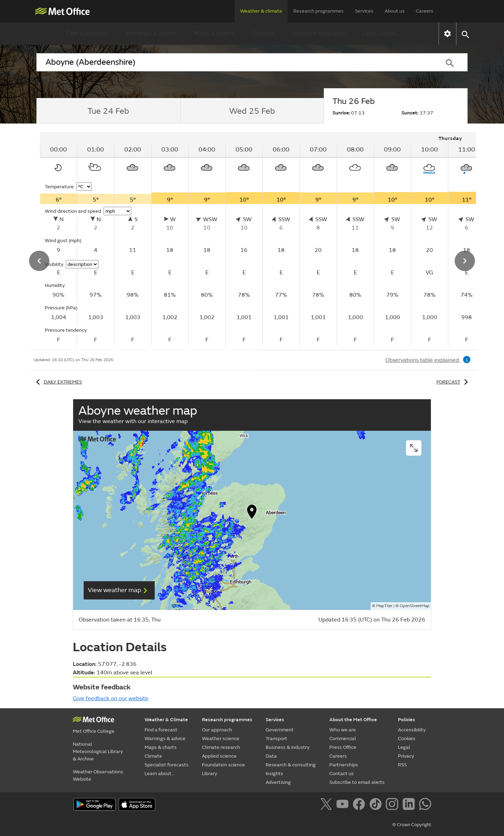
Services (364, 11)
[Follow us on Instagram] (393, 805)
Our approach (217, 730)
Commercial (343, 739)
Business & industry (288, 747)
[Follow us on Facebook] (360, 805)
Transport (276, 739)
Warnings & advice (151, 33)
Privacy (406, 756)
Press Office (343, 747)
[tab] (108, 111)
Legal (404, 747)
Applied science (219, 756)
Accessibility (412, 730)
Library (209, 774)
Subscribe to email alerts (357, 782)
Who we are (343, 730)
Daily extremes (58, 382)
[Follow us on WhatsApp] (425, 805)
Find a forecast (87, 33)
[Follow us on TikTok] (377, 805)
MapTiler (384, 606)
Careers (425, 11)
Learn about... (381, 33)
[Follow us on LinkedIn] (410, 805)
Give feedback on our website (111, 698)
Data (271, 756)
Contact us (342, 774)
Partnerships (344, 765)
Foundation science (223, 765)
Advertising (278, 782)
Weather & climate (261, 11)
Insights (274, 774)
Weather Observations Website (98, 775)
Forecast (453, 382)
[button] (465, 34)
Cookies (407, 739)
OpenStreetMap (415, 606)
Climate (262, 33)
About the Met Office (353, 720)
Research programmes (318, 11)
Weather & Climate (166, 720)
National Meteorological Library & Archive (98, 751)
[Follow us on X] (327, 805)
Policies (407, 720)
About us (395, 11)
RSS (402, 765)
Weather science (221, 739)
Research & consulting (291, 765)
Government (280, 730)
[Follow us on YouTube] (344, 805)
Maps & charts (214, 33)
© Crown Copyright (412, 825)
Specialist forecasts (318, 33)
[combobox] (234, 62)
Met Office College (94, 731)
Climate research (221, 747)
